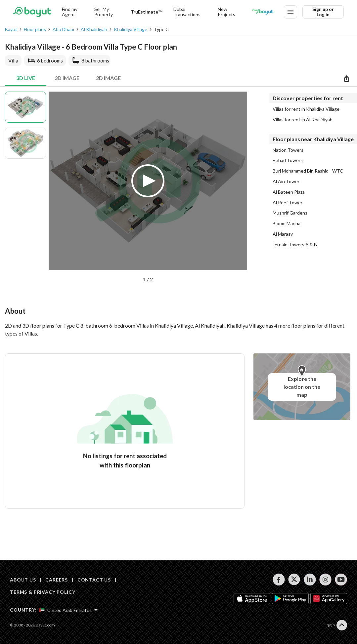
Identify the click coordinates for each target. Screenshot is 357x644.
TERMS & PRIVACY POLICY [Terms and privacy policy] (43, 592)
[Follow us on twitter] (294, 580)
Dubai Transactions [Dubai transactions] (187, 12)
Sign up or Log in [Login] (323, 12)
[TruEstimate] (147, 12)
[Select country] (68, 610)
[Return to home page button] (32, 12)
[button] (148, 187)
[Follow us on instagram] (325, 580)
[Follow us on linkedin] (310, 580)
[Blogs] (263, 12)
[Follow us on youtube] (341, 580)
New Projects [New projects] (226, 12)
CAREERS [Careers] (57, 580)
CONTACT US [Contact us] (94, 580)
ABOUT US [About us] (23, 580)
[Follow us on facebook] (279, 580)
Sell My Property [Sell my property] (104, 12)
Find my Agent (70, 12)
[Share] (347, 78)
